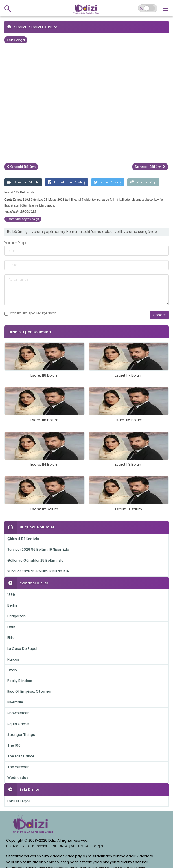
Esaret (21, 27)
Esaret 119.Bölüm (44, 27)
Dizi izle (12, 846)
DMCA (83, 846)
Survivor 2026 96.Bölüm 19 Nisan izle (38, 549)
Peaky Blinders (20, 681)
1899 (11, 595)
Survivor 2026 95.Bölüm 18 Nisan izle (38, 571)
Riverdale (15, 702)
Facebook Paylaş (67, 182)
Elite (11, 638)
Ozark (12, 670)
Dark (11, 627)
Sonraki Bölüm (150, 167)
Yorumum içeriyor (30, 313)
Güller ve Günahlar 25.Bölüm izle (35, 560)
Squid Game (18, 724)
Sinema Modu (23, 182)
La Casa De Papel (22, 649)
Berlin (12, 605)
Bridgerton (17, 616)
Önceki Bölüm (21, 167)
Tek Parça (16, 40)
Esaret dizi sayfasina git (23, 219)
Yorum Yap (143, 182)
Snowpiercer (18, 713)
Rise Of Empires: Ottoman (30, 691)
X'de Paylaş (108, 182)
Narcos (13, 659)
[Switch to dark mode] (148, 8)
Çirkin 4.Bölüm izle (23, 539)
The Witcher (18, 767)
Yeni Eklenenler (35, 846)
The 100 (14, 745)
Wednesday (18, 778)
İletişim (98, 846)
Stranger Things (21, 735)
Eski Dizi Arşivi (19, 801)
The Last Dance (21, 756)
